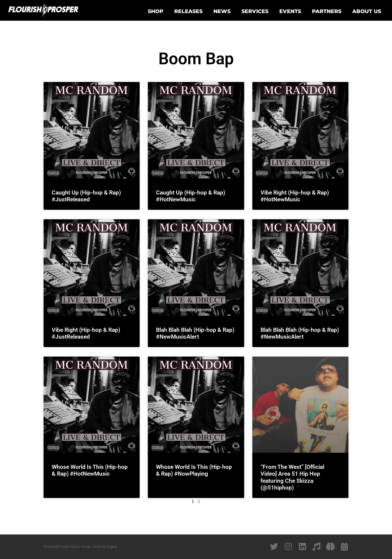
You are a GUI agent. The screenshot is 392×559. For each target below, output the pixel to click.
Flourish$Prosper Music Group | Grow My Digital (80, 547)
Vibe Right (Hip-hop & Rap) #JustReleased (86, 333)
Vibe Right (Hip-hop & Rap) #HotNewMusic (295, 196)
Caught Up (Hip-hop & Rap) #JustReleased (86, 196)
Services (255, 11)
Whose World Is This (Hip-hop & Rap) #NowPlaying (194, 470)
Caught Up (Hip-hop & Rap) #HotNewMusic (191, 196)
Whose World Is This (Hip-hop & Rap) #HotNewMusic (90, 470)
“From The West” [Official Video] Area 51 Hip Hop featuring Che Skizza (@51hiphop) (292, 477)
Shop (156, 11)
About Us (367, 11)
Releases (188, 11)
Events (290, 11)
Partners (327, 11)
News (222, 11)
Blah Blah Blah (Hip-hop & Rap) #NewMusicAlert (195, 333)
